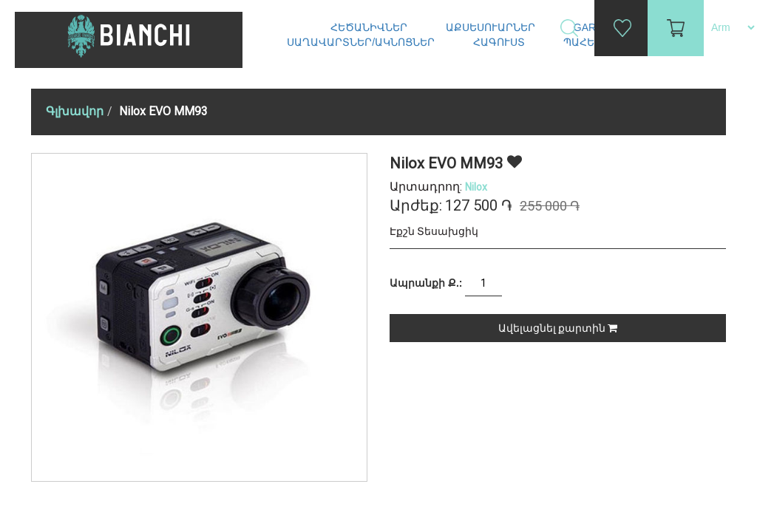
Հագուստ (500, 42)
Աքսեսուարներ (492, 27)
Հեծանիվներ (370, 27)
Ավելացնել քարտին (558, 328)
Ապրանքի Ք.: (426, 283)
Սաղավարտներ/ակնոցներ (362, 42)
